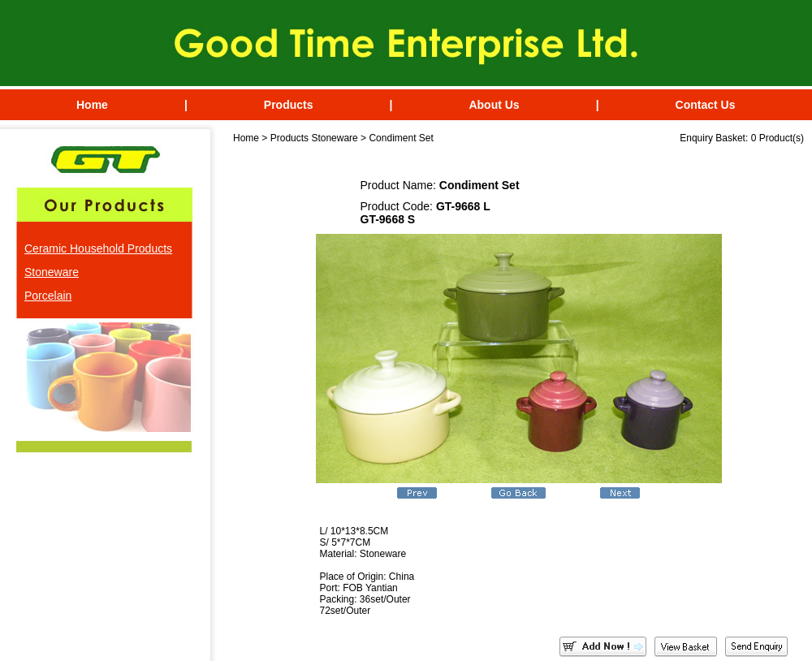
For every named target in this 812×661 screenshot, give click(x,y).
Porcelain (48, 296)
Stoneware (52, 272)
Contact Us (706, 105)
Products (289, 105)
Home (92, 105)
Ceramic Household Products (98, 248)
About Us (494, 105)
